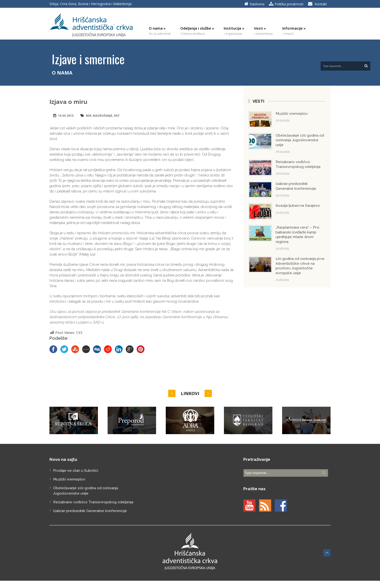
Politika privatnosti (289, 4)
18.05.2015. (66, 116)
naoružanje (103, 116)
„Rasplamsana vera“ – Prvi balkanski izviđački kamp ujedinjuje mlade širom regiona (297, 235)
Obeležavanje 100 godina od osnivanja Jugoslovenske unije (300, 140)
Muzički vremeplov (292, 114)
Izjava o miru (68, 102)
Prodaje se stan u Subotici (76, 471)
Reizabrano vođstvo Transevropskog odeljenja (298, 164)
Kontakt (321, 4)
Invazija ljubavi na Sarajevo (298, 206)
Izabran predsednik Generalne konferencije (296, 186)
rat (117, 116)
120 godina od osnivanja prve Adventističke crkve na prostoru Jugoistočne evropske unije (300, 266)
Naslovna (257, 4)
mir (89, 116)
